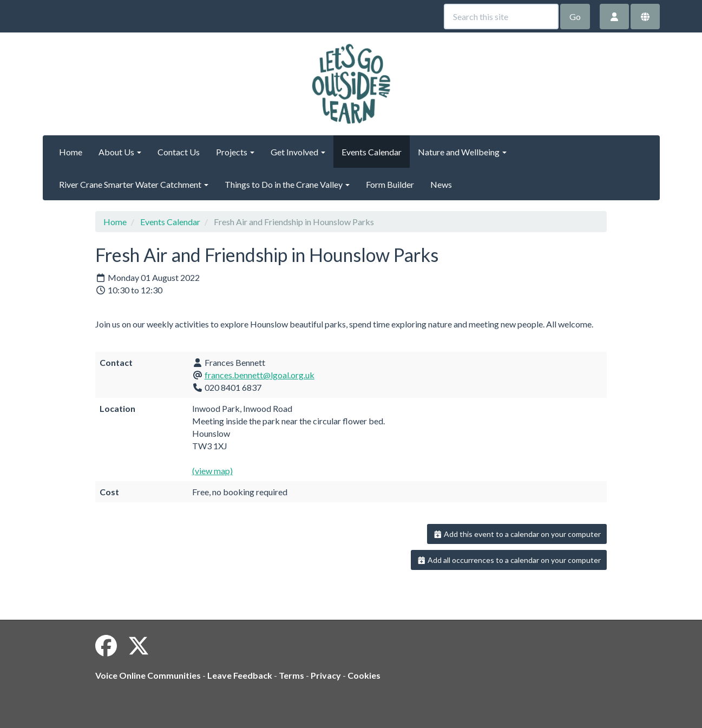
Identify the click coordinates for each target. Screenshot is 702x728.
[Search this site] (501, 17)
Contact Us (179, 152)
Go (575, 17)
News (441, 184)
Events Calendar (372, 152)
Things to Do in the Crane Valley (287, 184)
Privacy (326, 675)
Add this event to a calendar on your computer (517, 534)
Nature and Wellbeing (462, 152)
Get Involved (298, 152)
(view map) (212, 471)
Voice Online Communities (148, 675)
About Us (120, 152)
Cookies (364, 675)
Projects (235, 152)
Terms (291, 675)
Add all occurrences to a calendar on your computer (509, 560)
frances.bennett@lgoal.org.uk (260, 375)
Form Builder (390, 184)
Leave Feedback (240, 675)
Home (71, 152)
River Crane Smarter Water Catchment (134, 184)
